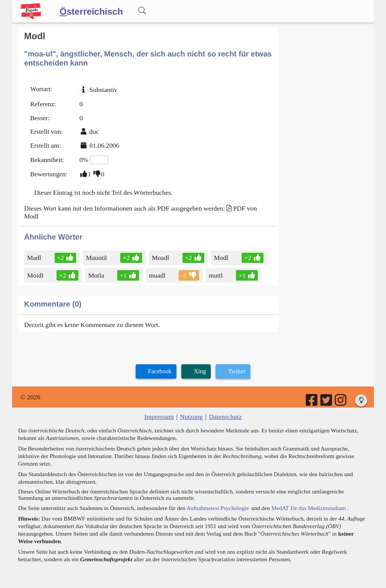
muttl (216, 275)
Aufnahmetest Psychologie (218, 508)
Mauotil (97, 258)
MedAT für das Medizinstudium (309, 508)
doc (94, 131)
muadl (158, 275)
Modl (222, 258)
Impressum (159, 417)
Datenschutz (225, 417)
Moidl (36, 275)
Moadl (161, 258)
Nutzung (191, 417)
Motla (97, 275)
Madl (35, 258)
